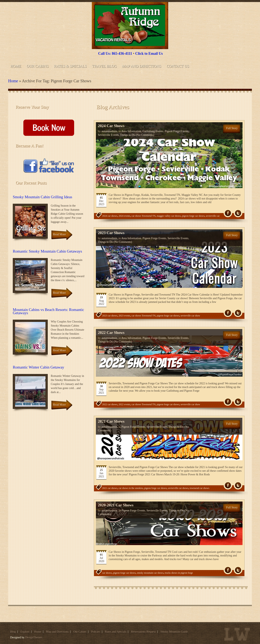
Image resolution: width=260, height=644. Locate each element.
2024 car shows (110, 216)
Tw (238, 213)
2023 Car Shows (111, 233)
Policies (96, 632)
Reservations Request (143, 632)
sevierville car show (190, 316)
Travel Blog (104, 66)
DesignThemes (34, 637)
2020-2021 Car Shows (116, 505)
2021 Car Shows (111, 421)
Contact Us (178, 66)
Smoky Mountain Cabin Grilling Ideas (42, 197)
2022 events (125, 404)
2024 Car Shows (111, 126)
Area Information (131, 131)
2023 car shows (110, 316)
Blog (13, 632)
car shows (107, 573)
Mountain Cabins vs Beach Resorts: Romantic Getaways (48, 311)
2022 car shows (110, 404)
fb (228, 213)
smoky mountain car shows (150, 573)
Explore (25, 632)
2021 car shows (110, 488)
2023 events (125, 316)
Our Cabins (38, 66)
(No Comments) (145, 135)
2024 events (125, 216)
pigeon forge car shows (193, 216)
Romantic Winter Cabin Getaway (38, 367)
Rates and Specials (116, 632)
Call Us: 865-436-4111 (115, 54)
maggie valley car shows (169, 216)
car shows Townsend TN (143, 216)
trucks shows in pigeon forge (179, 573)
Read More (59, 234)
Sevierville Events (108, 135)
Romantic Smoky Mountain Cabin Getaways (47, 251)
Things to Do (128, 135)
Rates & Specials (70, 66)
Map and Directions (142, 66)
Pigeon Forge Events (177, 131)
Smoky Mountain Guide (174, 632)
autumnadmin (109, 131)
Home (16, 66)
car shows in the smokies (131, 488)
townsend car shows (200, 488)
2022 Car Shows (111, 333)
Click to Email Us (149, 54)
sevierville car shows (178, 488)
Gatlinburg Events (153, 131)
